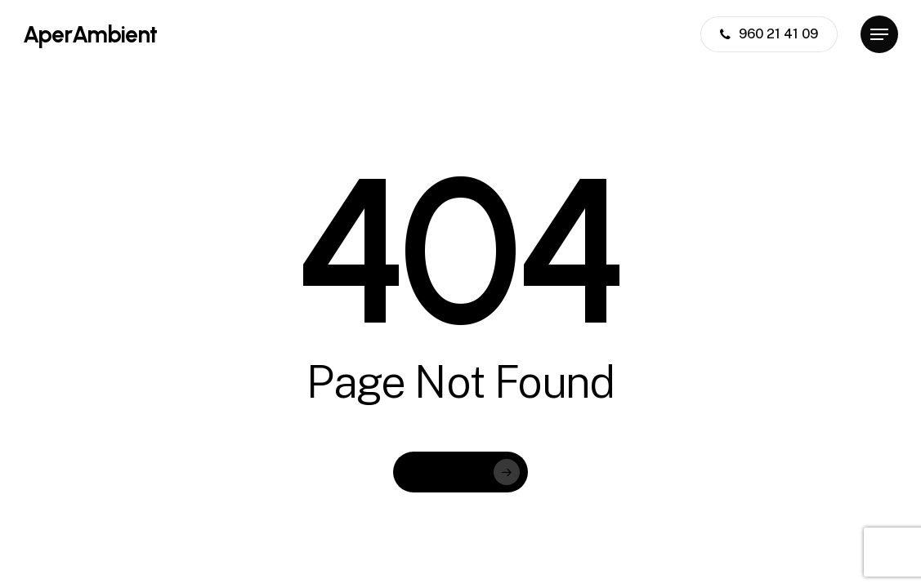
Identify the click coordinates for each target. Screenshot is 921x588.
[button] (879, 35)
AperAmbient (90, 34)
